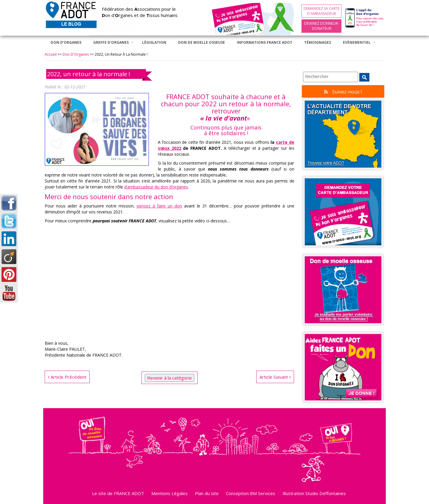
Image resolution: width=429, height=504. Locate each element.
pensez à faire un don (159, 206)
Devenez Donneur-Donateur (322, 26)
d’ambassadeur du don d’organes (156, 187)
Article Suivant (275, 377)
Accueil (51, 54)
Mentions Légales (170, 493)
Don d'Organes (76, 54)
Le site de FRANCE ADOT (118, 493)
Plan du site (207, 493)
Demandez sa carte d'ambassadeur (322, 11)
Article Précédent (67, 377)
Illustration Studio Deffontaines (314, 493)
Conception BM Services (251, 493)
